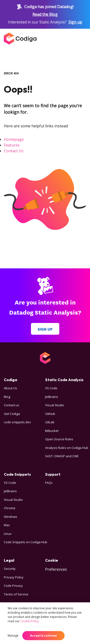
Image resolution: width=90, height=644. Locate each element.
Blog (7, 397)
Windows (11, 517)
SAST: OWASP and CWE (62, 456)
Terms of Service (16, 594)
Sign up (75, 22)
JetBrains (52, 397)
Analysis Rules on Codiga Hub (67, 448)
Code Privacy (13, 586)
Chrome (10, 508)
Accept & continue (43, 636)
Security (10, 569)
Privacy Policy (14, 577)
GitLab (50, 422)
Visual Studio (55, 405)
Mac (7, 525)
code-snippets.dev (17, 422)
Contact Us (14, 151)
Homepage (14, 139)
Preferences (56, 569)
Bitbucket (52, 431)
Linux (8, 534)
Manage (13, 636)
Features (12, 145)
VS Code (51, 388)
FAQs (49, 483)
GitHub (50, 414)
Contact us (12, 405)
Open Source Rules (59, 439)
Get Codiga (12, 414)
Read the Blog (45, 14)
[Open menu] (81, 39)
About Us (10, 388)
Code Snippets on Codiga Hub (26, 542)
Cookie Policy (30, 621)
